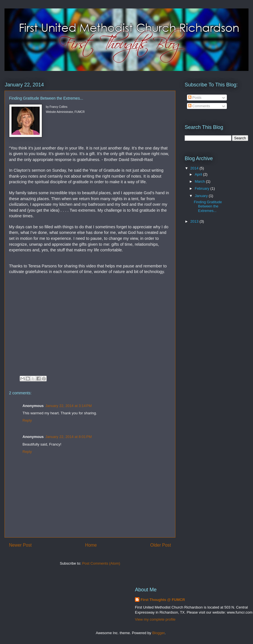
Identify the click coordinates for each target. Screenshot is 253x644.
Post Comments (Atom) (101, 563)
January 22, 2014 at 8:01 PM (68, 437)
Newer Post (20, 545)
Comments (199, 106)
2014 (195, 168)
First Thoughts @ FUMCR (163, 600)
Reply (27, 420)
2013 (195, 221)
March (200, 181)
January (202, 196)
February (203, 188)
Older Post (161, 545)
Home (91, 545)
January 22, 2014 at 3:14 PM (68, 406)
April (199, 174)
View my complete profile (155, 619)
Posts (195, 98)
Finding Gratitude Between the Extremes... (208, 206)
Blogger (158, 633)
